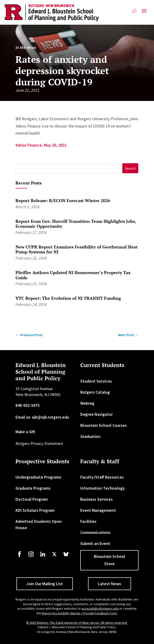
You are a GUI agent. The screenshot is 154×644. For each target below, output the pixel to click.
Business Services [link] (96, 499)
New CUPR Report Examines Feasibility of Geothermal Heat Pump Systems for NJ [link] (77, 249)
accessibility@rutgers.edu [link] (100, 608)
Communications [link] (95, 532)
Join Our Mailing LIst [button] (45, 584)
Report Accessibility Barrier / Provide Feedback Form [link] (79, 613)
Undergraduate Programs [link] (38, 477)
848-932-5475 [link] (27, 405)
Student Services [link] (96, 381)
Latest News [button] (110, 584)
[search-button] (134, 11)
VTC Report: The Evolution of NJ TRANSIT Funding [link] (68, 298)
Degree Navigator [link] (96, 414)
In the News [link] (26, 47)
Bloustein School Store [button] (110, 560)
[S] (69, 168)
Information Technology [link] (103, 488)
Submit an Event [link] (95, 543)
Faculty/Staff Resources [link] (102, 477)
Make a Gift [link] (25, 432)
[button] (144, 13)
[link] (52, 13)
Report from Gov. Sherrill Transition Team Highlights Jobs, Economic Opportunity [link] (76, 224)
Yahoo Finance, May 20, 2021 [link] (41, 145)
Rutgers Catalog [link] (95, 392)
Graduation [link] (90, 436)
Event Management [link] (98, 510)
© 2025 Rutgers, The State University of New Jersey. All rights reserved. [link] (77, 623)
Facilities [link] (88, 521)
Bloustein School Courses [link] (104, 425)
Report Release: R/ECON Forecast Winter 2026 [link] (63, 200)
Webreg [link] (87, 403)
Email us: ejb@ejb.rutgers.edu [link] (42, 417)
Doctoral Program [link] (32, 499)
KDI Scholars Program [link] (35, 510)
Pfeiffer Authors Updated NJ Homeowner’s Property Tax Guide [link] (73, 275)
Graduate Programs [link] (33, 488)
